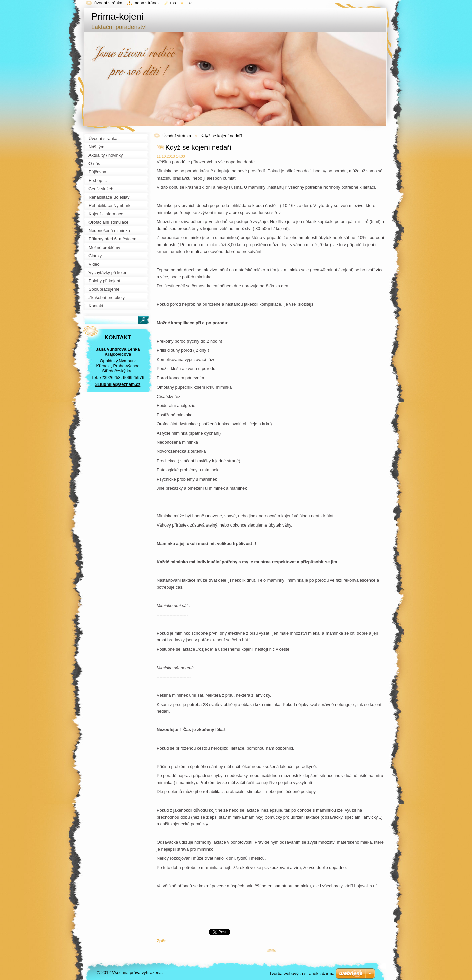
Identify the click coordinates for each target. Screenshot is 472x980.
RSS (173, 3)
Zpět (161, 941)
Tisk (189, 3)
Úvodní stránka (177, 136)
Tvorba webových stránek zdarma (302, 973)
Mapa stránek (147, 3)
